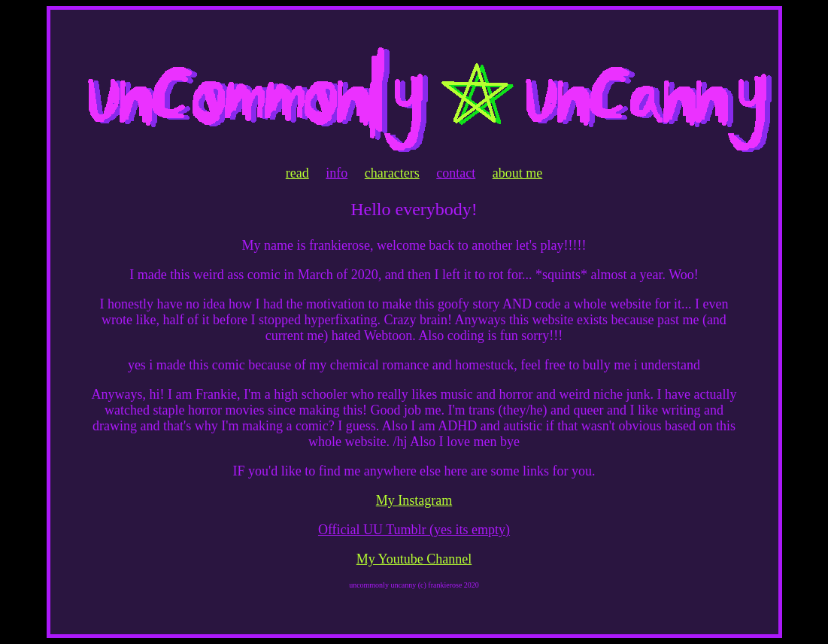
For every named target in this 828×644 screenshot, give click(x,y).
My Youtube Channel (414, 559)
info (337, 173)
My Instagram (414, 500)
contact (456, 173)
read (297, 173)
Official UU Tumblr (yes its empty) (414, 530)
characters (392, 173)
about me (517, 173)
